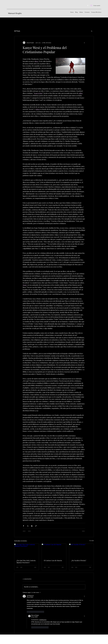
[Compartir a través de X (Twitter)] (28, 526)
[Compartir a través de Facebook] (23, 526)
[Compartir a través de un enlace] (36, 526)
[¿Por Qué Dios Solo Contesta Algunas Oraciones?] (27, 551)
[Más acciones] (84, 43)
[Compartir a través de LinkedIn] (32, 526)
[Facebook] (88, 6)
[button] (92, 31)
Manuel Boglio (15, 13)
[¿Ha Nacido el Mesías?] (81, 551)
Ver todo (92, 541)
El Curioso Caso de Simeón (53, 560)
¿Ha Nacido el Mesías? (79, 560)
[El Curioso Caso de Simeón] (54, 551)
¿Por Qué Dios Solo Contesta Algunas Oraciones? (26, 561)
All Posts (17, 31)
